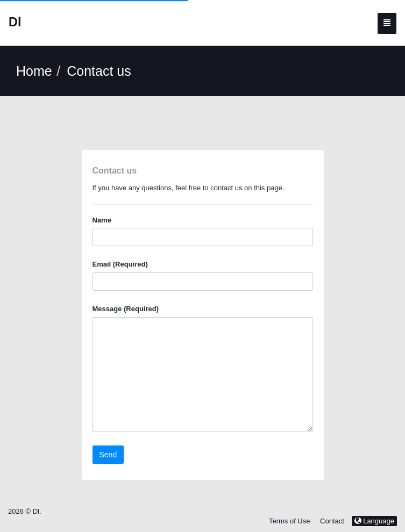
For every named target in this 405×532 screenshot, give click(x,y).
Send (108, 455)
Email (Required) (120, 264)
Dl (15, 22)
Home (34, 71)
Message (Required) (126, 309)
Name (102, 220)
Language (374, 521)
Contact (332, 521)
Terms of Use (290, 521)
